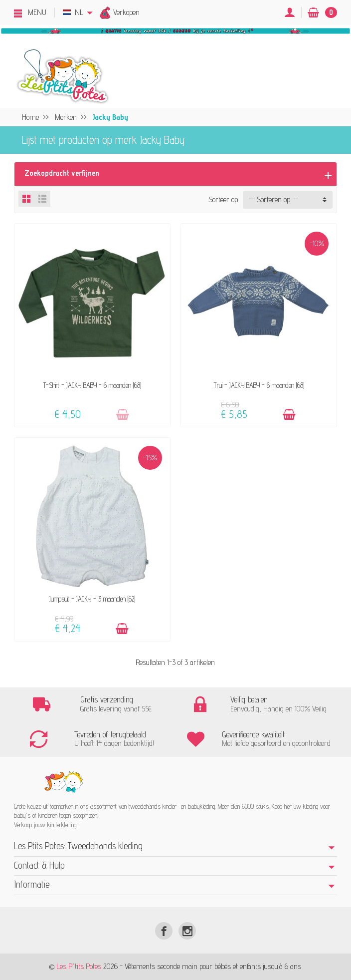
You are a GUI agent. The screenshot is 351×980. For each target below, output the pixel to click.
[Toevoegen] (123, 415)
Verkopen (126, 12)
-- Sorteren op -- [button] (273, 199)
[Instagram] (187, 931)
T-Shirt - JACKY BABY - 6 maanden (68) (92, 385)
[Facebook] (164, 931)
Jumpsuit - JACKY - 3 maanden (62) (92, 599)
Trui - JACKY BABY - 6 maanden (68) (259, 385)
